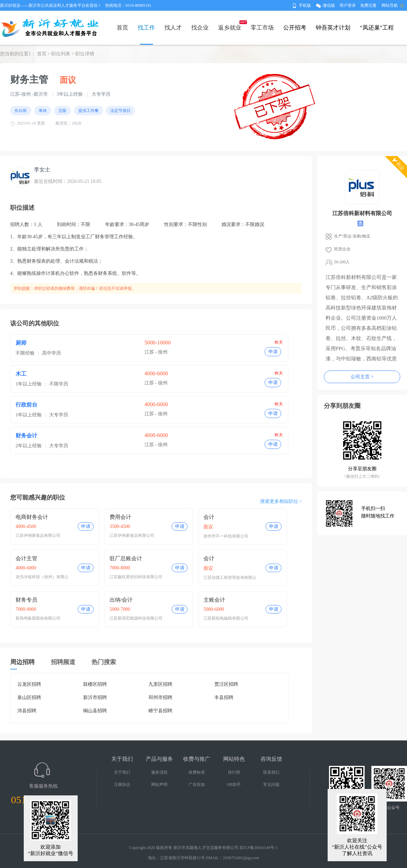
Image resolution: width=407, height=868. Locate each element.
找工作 (146, 28)
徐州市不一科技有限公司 (226, 536)
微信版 (329, 5)
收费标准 (197, 772)
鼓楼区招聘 (95, 684)
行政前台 (26, 405)
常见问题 (271, 785)
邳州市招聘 (160, 697)
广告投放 (197, 785)
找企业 (200, 28)
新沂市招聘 (95, 697)
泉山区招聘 (29, 697)
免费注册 (368, 5)
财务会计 (26, 436)
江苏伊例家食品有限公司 (38, 535)
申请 (273, 352)
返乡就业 (230, 28)
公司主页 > (362, 377)
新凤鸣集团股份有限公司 (38, 618)
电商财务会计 (32, 517)
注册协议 (122, 785)
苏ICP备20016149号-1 (259, 848)
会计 (209, 517)
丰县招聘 (224, 697)
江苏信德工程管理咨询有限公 (230, 578)
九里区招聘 (160, 684)
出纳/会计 (121, 600)
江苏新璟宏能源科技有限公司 (136, 618)
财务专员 (26, 600)
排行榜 (234, 772)
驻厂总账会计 (126, 558)
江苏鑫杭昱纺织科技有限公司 (136, 577)
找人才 (173, 28)
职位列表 (61, 54)
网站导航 (390, 5)
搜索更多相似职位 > (281, 501)
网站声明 (159, 785)
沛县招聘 (27, 711)
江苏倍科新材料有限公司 (362, 213)
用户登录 (348, 5)
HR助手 (234, 785)
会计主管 (26, 558)
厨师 (21, 343)
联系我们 (271, 772)
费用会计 (120, 517)
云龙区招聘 (29, 684)
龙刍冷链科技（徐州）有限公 (42, 577)
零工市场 (262, 28)
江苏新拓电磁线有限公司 (226, 618)
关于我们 (122, 772)
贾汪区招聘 (226, 684)
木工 (21, 374)
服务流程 (159, 772)
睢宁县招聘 (160, 711)
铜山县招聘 (95, 711)
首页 (122, 28)
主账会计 (214, 600)
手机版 (305, 5)
